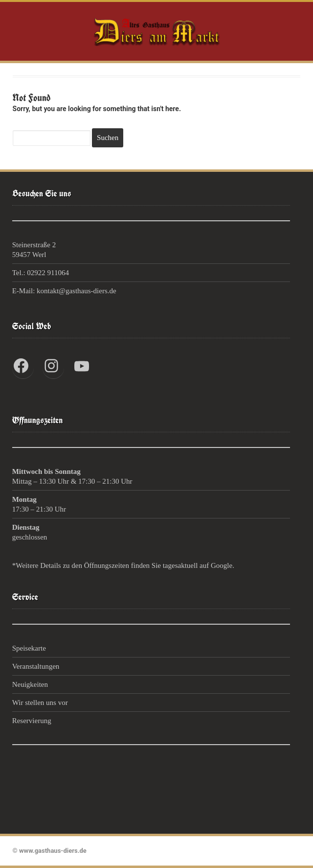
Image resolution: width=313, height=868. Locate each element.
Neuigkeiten (30, 684)
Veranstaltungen (36, 666)
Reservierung (32, 721)
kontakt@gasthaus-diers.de (77, 291)
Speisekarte (29, 648)
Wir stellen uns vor (40, 703)
